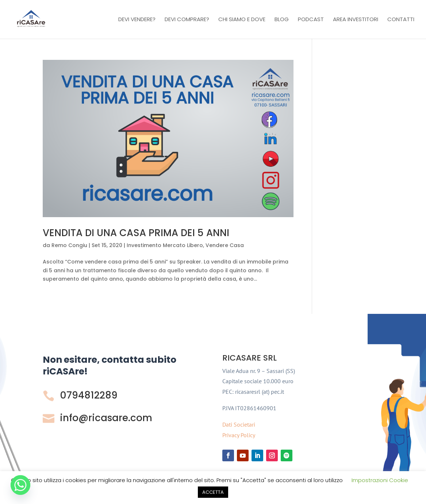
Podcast (311, 20)
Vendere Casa (225, 245)
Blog (282, 20)
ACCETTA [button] (213, 492)
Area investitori (356, 20)
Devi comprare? (187, 20)
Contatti (401, 20)
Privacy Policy (239, 435)
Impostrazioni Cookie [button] (380, 480)
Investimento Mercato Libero (165, 245)
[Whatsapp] (20, 485)
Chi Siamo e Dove (242, 20)
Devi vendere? (137, 20)
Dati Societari (239, 424)
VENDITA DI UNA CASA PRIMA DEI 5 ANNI (136, 233)
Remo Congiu (69, 245)
